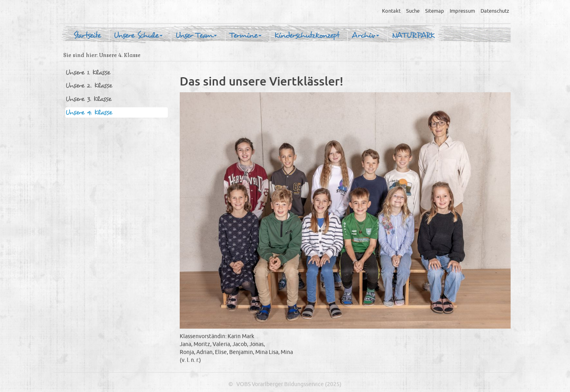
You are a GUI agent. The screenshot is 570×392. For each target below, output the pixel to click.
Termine (246, 36)
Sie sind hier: (80, 55)
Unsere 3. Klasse (88, 99)
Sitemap (435, 11)
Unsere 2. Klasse (89, 85)
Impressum (462, 11)
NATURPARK (413, 36)
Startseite (87, 36)
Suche (413, 11)
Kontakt (391, 11)
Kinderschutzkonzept (307, 36)
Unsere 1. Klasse (88, 72)
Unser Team (196, 36)
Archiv (366, 36)
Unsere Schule (138, 36)
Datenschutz (495, 11)
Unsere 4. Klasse (89, 112)
